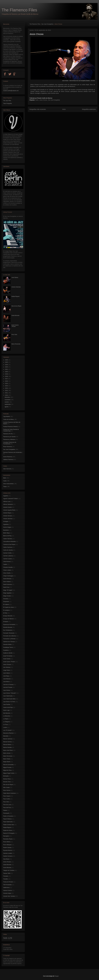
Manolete (6, 736)
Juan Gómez (7, 690)
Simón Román (7, 862)
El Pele (5, 613)
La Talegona (7, 722)
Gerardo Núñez (8, 644)
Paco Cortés (7, 799)
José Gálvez (15, 278)
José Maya (6, 676)
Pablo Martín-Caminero (10, 793)
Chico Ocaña (7, 573)
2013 (7, 388)
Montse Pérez (7, 779)
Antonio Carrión (8, 507)
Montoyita (6, 776)
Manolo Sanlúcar (8, 739)
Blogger (57, 976)
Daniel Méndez (7, 579)
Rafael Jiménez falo (9, 825)
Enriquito (6, 622)
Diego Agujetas (7, 593)
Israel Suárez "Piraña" (15, 326)
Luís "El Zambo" (8, 730)
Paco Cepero (7, 796)
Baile (5, 478)
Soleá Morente (15, 315)
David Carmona (8, 584)
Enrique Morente (8, 616)
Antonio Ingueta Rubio (9, 510)
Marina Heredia (8, 747)
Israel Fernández (8, 656)
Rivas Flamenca (8, 447)
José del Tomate (8, 687)
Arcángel (6, 521)
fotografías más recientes (38, 109)
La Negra (6, 719)
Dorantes (6, 599)
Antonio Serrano (8, 516)
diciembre (7, 397)
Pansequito (6, 813)
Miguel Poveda (7, 767)
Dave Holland (7, 582)
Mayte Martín (7, 762)
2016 (7, 381)
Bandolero (6, 530)
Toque (5, 487)
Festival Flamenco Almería (11, 427)
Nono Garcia (7, 790)
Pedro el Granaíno (8, 816)
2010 (7, 395)
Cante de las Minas (9, 419)
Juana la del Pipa (8, 707)
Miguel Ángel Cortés (9, 773)
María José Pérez (8, 750)
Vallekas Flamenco (8, 460)
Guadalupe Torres (8, 647)
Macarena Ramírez (9, 733)
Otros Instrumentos (9, 484)
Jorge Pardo (7, 670)
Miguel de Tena (8, 770)
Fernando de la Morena (10, 636)
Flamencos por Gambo (10, 437)
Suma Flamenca (8, 457)
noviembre (8, 400)
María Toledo (7, 759)
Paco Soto (14, 335)
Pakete (5, 810)
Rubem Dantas (7, 848)
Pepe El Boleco (8, 819)
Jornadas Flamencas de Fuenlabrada (10, 443)
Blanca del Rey (7, 536)
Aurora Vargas (7, 527)
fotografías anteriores (89, 109)
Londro (5, 727)
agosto (7, 407)
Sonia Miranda (7, 868)
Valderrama (6, 888)
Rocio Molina (7, 842)
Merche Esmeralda (8, 765)
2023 (7, 367)
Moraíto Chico (7, 782)
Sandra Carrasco (8, 856)
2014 (7, 386)
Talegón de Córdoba (9, 870)
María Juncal (7, 753)
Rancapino (6, 836)
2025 (7, 362)
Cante (37, 100)
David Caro (6, 587)
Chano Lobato (7, 570)
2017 (7, 379)
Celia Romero (7, 562)
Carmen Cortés (8, 553)
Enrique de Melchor (9, 619)
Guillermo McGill (8, 653)
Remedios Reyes (8, 839)
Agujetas (6, 496)
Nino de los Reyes (16, 306)
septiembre (8, 404)
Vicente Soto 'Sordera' (9, 896)
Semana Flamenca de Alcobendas (13, 452)
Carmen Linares (8, 559)
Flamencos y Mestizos (9, 439)
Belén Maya (7, 533)
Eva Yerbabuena (8, 630)
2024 (7, 365)
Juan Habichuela (8, 696)
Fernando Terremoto (9, 633)
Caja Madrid (7, 417)
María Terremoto (16, 344)
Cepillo (5, 564)
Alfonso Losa (7, 502)
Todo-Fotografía (8, 103)
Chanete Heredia (8, 567)
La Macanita (7, 716)
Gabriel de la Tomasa (9, 642)
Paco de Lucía (7, 805)
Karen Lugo (7, 710)
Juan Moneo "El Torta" (9, 702)
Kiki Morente (7, 713)
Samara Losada (8, 853)
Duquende (6, 602)
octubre (7, 402)
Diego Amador (7, 596)
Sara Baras (6, 859)
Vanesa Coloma (8, 890)
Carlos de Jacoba (8, 550)
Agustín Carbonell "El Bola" (11, 499)
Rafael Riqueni (16, 296)
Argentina (6, 524)
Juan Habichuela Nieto (9, 699)
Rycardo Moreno (8, 850)
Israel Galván (7, 659)
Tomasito (6, 876)
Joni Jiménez (7, 667)
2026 (7, 360)
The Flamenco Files (19, 10)
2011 (7, 393)
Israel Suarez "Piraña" (9, 662)
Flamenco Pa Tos (8, 434)
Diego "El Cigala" (8, 590)
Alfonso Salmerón (8, 504)
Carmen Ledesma (8, 556)
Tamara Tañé (7, 873)
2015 (7, 383)
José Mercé (7, 682)
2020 (7, 372)
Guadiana (6, 650)
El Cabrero (6, 604)
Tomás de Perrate (8, 882)
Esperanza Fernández (9, 625)
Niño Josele (7, 788)
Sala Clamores (7, 469)
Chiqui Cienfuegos (8, 576)
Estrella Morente (8, 627)
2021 (7, 369)
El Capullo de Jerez (9, 607)
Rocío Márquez (8, 845)
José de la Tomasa (8, 685)
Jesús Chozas (43, 100)
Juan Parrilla (7, 705)
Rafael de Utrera (8, 830)
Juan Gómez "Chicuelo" (10, 693)
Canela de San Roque (9, 544)
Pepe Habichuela (8, 822)
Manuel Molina (7, 745)
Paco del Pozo (7, 808)
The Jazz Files (7, 101)
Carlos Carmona (8, 547)
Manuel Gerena (8, 742)
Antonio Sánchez (16, 287)
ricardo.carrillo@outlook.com (11, 91)
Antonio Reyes (7, 513)
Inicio (64, 109)
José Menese (7, 679)
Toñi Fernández (8, 885)
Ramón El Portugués (9, 833)
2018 (7, 376)
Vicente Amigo (7, 893)
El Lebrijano (7, 610)
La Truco (6, 725)
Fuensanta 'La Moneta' (10, 639)
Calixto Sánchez (8, 539)
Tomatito (6, 879)
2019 (7, 374)
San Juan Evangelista (48, 24)
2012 (7, 391)
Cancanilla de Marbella (10, 542)
